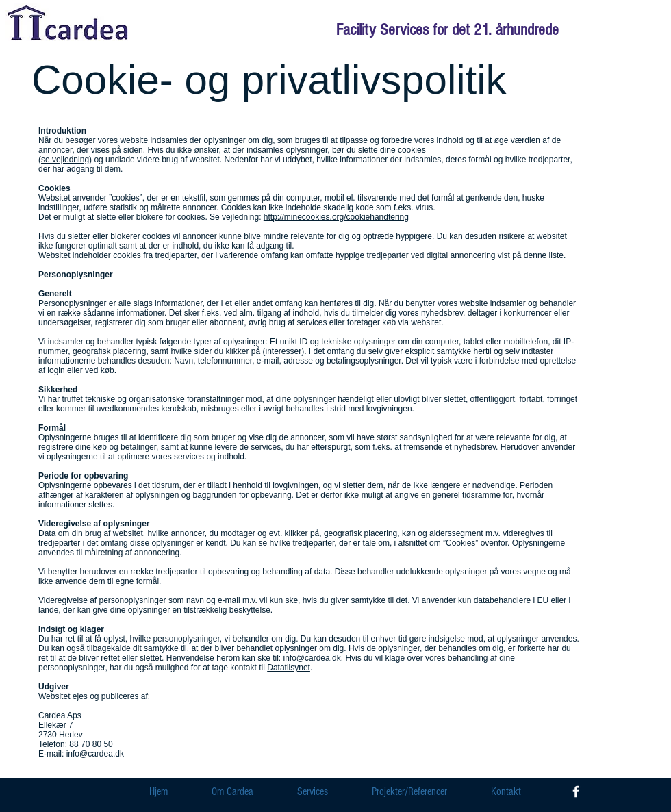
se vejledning (65, 160)
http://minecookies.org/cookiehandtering (336, 217)
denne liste (544, 255)
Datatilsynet (289, 668)
